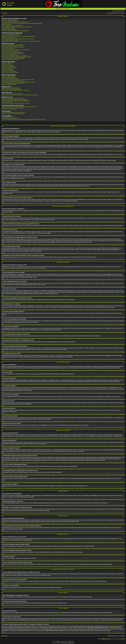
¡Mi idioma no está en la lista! (8, 38)
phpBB (58, 641)
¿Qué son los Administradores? (9, 76)
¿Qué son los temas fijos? (8, 70)
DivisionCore (72, 642)
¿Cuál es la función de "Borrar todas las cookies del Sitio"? (15, 31)
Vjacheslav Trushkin (60, 642)
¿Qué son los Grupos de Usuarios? (10, 78)
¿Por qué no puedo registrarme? (9, 29)
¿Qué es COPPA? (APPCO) (8, 28)
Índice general (4, 13)
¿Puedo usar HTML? (6, 64)
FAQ (63, 9)
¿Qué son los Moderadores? (8, 77)
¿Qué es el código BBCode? (8, 63)
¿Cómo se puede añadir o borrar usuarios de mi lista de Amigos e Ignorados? (20, 95)
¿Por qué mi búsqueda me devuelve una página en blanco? (15, 101)
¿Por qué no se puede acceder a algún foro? (12, 52)
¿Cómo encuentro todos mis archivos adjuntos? (13, 114)
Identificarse (67, 9)
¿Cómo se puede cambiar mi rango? (10, 40)
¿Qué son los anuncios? (7, 69)
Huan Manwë (64, 643)
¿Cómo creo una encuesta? (8, 48)
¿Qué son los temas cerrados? (9, 71)
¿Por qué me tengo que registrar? (9, 21)
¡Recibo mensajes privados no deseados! (11, 89)
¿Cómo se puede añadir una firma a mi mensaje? (13, 47)
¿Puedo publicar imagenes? (8, 66)
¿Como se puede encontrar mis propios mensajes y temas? (15, 103)
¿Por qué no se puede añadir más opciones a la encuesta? (15, 50)
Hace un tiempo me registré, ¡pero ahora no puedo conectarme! (16, 27)
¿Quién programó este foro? (8, 117)
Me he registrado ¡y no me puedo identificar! (12, 26)
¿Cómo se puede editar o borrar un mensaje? (12, 46)
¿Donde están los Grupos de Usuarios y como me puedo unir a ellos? (18, 80)
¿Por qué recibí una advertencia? (9, 55)
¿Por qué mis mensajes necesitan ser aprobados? (13, 58)
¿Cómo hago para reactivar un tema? (10, 59)
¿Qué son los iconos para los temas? (10, 73)
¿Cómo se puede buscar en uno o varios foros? (13, 98)
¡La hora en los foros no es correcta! (10, 35)
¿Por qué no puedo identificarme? (9, 20)
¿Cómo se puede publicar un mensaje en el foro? (13, 45)
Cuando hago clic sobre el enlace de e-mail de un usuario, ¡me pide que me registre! (21, 41)
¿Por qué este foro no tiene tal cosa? (10, 118)
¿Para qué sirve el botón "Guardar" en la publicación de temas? (16, 57)
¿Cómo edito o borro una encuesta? (10, 51)
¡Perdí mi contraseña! (7, 25)
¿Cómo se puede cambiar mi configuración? (12, 34)
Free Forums (67, 642)
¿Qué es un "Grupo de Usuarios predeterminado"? (13, 83)
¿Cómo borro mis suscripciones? (9, 109)
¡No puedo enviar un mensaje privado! (10, 88)
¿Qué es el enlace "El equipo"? (9, 84)
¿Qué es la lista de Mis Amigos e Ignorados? (12, 94)
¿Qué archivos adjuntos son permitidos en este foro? (14, 112)
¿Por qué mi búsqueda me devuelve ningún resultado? (14, 100)
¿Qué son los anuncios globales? (9, 68)
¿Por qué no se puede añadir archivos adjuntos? (13, 53)
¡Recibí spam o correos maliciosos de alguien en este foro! (15, 90)
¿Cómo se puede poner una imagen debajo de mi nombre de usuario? (18, 39)
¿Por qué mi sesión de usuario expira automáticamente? (15, 22)
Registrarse (59, 9)
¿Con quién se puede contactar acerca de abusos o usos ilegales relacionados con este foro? (23, 119)
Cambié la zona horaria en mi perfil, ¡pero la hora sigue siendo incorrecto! (19, 36)
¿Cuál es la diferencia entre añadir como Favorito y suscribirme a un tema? (19, 107)
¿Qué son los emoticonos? (8, 65)
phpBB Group (57, 613)
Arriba (3, 133)
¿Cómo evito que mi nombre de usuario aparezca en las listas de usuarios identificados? (22, 23)
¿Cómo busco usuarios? (7, 102)
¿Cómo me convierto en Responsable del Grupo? (13, 81)
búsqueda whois (114, 626)
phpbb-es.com (71, 643)
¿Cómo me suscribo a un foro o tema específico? (13, 108)
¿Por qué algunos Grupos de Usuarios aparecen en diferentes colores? (18, 82)
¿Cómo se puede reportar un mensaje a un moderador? (15, 56)
